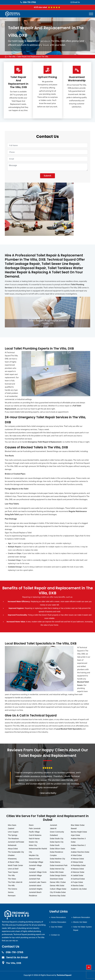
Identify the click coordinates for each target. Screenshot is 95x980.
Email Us (76, 2)
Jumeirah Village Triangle (35, 867)
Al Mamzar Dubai (77, 872)
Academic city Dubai (79, 889)
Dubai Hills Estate (57, 872)
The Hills (11, 886)
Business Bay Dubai (58, 896)
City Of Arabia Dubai (58, 892)
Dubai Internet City (57, 869)
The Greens (12, 889)
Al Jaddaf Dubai (77, 875)
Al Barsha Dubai (77, 886)
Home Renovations (58, 917)
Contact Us (55, 935)
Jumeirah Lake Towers (38, 882)
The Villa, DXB (14, 963)
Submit (47, 176)
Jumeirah (54, 825)
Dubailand (54, 835)
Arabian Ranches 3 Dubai (78, 840)
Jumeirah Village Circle (38, 872)
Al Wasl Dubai (76, 855)
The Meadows (13, 839)
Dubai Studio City (57, 839)
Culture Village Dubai (58, 889)
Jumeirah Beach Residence (35, 894)
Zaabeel (11, 828)
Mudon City (33, 842)
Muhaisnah (12, 845)
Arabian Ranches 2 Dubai (78, 847)
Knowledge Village (36, 862)
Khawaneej (12, 859)
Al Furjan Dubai (77, 882)
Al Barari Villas (14, 862)
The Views (12, 879)
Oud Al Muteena (35, 835)
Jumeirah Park (35, 879)
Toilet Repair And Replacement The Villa (33, 57)
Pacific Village (34, 832)
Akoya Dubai (13, 849)
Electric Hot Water (80, 922)
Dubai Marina (55, 862)
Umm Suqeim (13, 832)
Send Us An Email (17, 957)
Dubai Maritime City (58, 859)
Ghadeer (11, 855)
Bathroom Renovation (82, 917)
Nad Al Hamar (34, 839)
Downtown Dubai (57, 879)
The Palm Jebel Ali (15, 882)
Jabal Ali (53, 828)
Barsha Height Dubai (79, 832)
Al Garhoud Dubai (78, 879)
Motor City (33, 845)
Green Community (57, 832)
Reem (31, 825)
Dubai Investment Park (59, 865)
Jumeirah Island (35, 886)
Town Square (13, 872)
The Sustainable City (16, 852)
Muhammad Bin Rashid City (38, 850)
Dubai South (55, 845)
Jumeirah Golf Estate (16, 842)
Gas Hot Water (57, 927)
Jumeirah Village (35, 875)
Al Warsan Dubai (77, 859)
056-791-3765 (28, 2)
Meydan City (34, 855)
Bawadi (74, 828)
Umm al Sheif (13, 869)
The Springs (13, 835)
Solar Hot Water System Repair (83, 928)
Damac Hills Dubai (57, 886)
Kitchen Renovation (59, 922)
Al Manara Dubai (77, 869)
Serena (11, 892)
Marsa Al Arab (34, 859)
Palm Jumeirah (35, 828)
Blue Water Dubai (78, 825)
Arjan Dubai (75, 835)
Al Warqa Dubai (77, 862)
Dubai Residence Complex (57, 854)
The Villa (12, 57)
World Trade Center (15, 865)
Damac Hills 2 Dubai (58, 882)
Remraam (12, 896)
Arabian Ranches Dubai (80, 852)
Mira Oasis (12, 825)
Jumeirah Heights (36, 889)
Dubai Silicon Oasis (57, 849)
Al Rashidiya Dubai (78, 865)
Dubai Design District (58, 875)
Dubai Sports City (57, 842)
